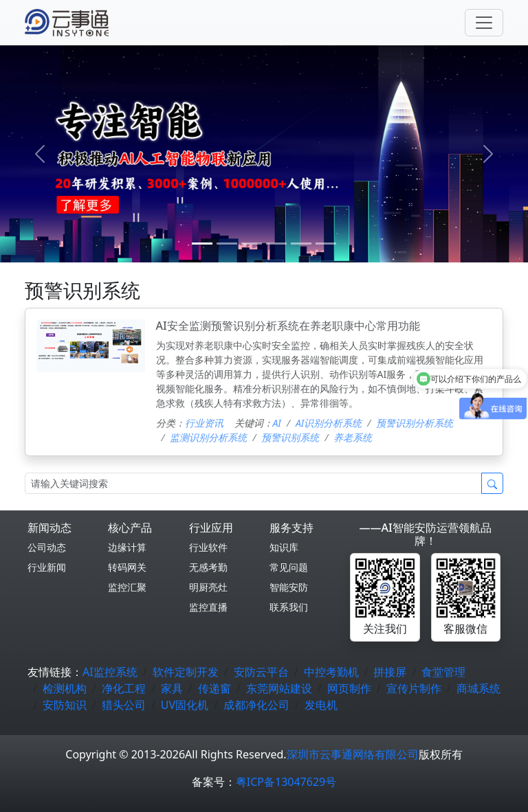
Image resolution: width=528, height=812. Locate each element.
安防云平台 (261, 672)
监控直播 (208, 607)
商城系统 (478, 688)
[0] (202, 244)
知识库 (284, 547)
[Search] (253, 483)
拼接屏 (390, 672)
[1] (227, 244)
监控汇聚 (127, 587)
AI (277, 423)
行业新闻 (47, 567)
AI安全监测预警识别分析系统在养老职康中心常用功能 (288, 326)
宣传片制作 (414, 688)
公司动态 (47, 547)
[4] (301, 244)
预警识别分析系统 (415, 423)
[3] (276, 244)
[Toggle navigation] (484, 23)
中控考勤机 (331, 672)
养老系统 (353, 437)
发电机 (321, 705)
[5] (326, 244)
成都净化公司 (256, 705)
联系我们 (289, 607)
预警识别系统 (290, 437)
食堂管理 (443, 672)
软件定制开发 (186, 672)
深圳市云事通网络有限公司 (353, 754)
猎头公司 (124, 705)
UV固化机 (185, 705)
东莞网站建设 (279, 688)
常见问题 (289, 567)
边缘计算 (127, 547)
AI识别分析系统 (329, 423)
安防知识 (65, 705)
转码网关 (127, 567)
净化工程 (124, 688)
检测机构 (65, 688)
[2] (252, 244)
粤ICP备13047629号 (286, 782)
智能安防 (289, 587)
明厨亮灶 (208, 587)
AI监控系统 (110, 672)
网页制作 (349, 688)
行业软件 (208, 547)
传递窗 (214, 688)
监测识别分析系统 (208, 437)
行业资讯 (204, 423)
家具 (172, 688)
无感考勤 (208, 567)
